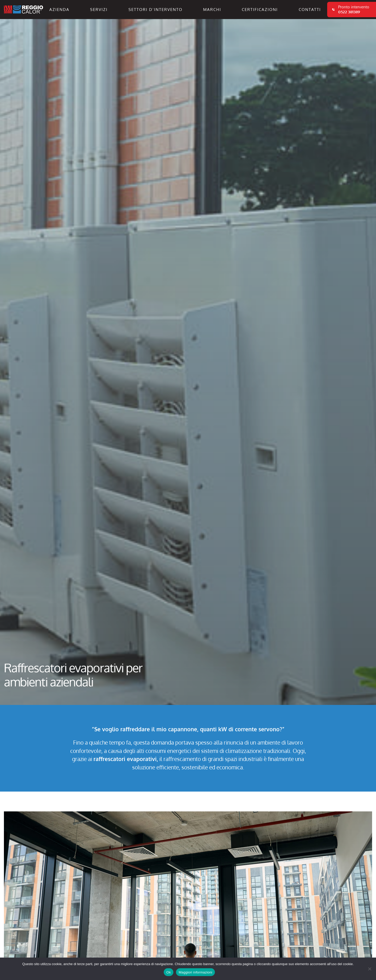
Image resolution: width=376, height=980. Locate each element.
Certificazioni (260, 9)
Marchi (212, 9)
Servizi (99, 9)
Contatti (310, 9)
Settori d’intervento (155, 9)
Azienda (59, 9)
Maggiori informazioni (195, 972)
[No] (369, 969)
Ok (169, 972)
